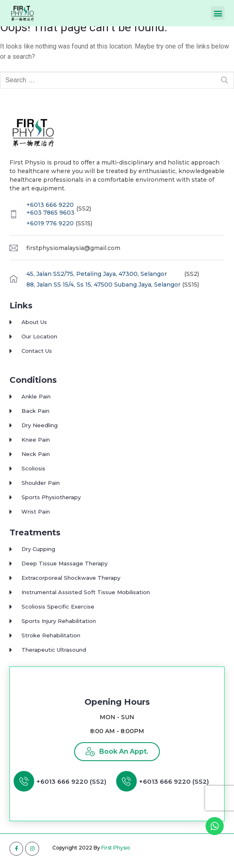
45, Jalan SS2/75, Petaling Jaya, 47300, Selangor (97, 280)
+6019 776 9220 (50, 229)
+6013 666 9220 (50, 211)
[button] (218, 13)
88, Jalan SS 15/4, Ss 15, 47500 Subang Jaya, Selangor (103, 290)
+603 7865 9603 (50, 219)
